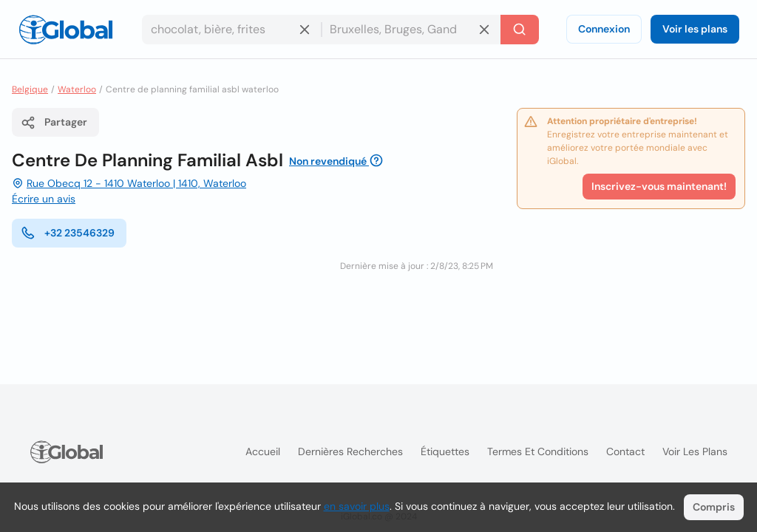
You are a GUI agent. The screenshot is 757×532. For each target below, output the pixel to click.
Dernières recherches (350, 451)
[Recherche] (520, 30)
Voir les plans (695, 29)
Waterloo (77, 89)
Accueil (263, 451)
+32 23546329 (68, 233)
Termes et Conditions (538, 451)
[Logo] (66, 30)
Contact (625, 451)
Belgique (30, 89)
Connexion (604, 29)
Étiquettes (445, 451)
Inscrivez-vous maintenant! (659, 186)
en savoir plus (357, 506)
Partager (54, 123)
